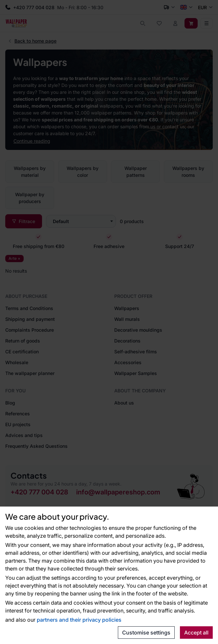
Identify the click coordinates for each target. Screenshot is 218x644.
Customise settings (146, 633)
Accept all (196, 633)
